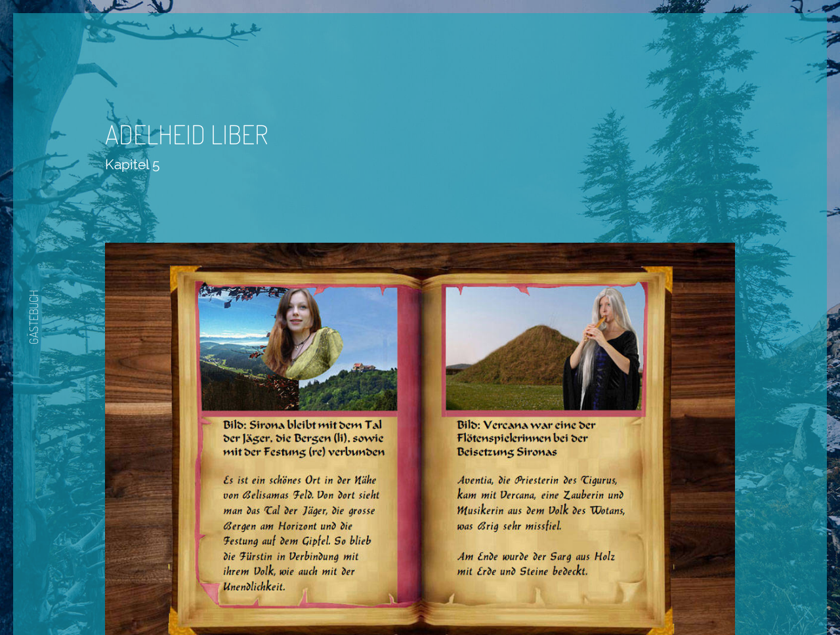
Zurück (381, 597)
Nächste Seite (457, 597)
